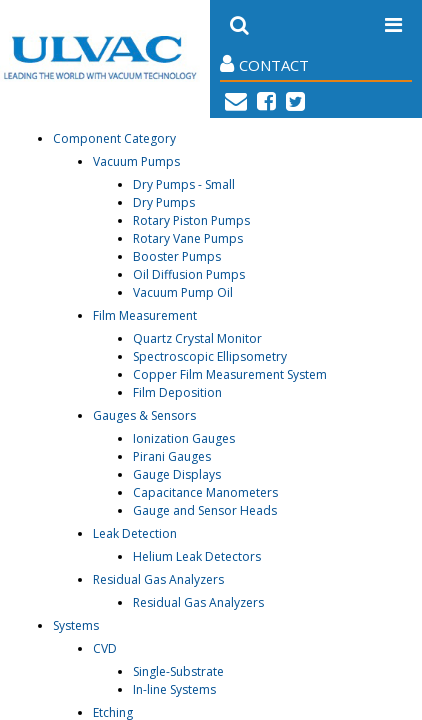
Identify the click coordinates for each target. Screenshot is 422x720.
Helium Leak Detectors (197, 556)
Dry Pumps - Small (184, 184)
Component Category (114, 138)
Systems (76, 625)
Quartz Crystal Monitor (197, 338)
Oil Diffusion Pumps (189, 274)
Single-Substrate (178, 671)
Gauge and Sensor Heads (205, 510)
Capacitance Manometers (205, 492)
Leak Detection (135, 533)
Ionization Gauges (184, 438)
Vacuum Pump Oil (183, 292)
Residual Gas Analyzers (158, 579)
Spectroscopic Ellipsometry (210, 356)
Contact (264, 64)
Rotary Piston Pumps (191, 220)
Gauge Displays (177, 474)
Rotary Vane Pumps (188, 238)
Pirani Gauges (172, 456)
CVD (105, 648)
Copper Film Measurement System (230, 374)
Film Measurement (145, 315)
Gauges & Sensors (144, 415)
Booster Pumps (177, 256)
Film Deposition (177, 392)
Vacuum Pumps (136, 161)
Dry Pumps (164, 202)
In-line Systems (174, 689)
